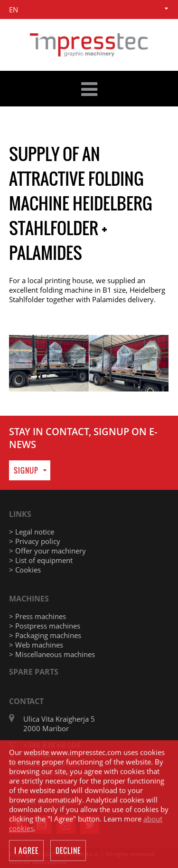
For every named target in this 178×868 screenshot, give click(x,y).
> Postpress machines (45, 626)
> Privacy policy (35, 541)
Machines (29, 599)
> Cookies (25, 570)
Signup (26, 470)
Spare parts (34, 672)
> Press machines (37, 616)
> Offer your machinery (47, 551)
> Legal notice (32, 532)
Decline (68, 851)
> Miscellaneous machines (52, 654)
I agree (26, 851)
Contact (26, 701)
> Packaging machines (45, 635)
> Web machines (36, 645)
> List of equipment (41, 560)
